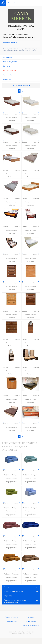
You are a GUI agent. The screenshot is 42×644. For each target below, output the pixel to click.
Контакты (6, 66)
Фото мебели (8, 57)
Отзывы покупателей (10, 62)
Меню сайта (12, 3)
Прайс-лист (11, 121)
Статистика (7, 79)
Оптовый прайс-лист (10, 71)
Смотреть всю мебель (21, 85)
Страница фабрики (11, 481)
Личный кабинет (30, 621)
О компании (30, 617)
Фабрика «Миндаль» (12, 617)
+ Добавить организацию (30, 626)
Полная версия (12, 621)
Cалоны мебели (8, 75)
